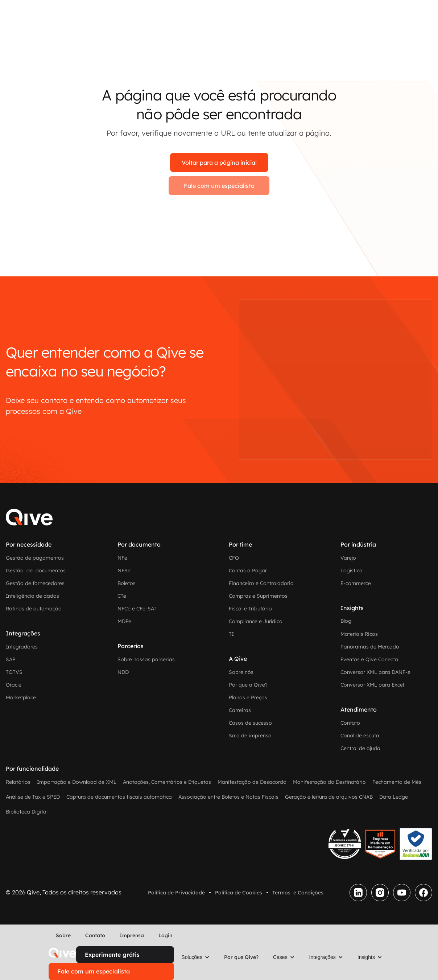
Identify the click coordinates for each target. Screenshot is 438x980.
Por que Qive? (241, 957)
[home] (62, 953)
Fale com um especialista (219, 186)
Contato (95, 935)
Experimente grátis (112, 955)
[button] (195, 957)
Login (165, 935)
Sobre (63, 935)
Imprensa (132, 935)
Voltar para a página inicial (219, 162)
